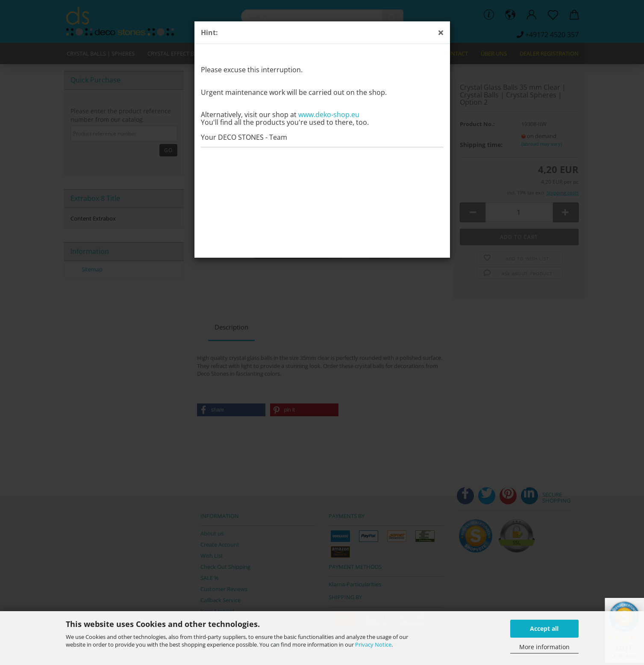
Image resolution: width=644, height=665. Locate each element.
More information (544, 647)
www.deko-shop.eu (329, 115)
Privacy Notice (373, 644)
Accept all (544, 628)
